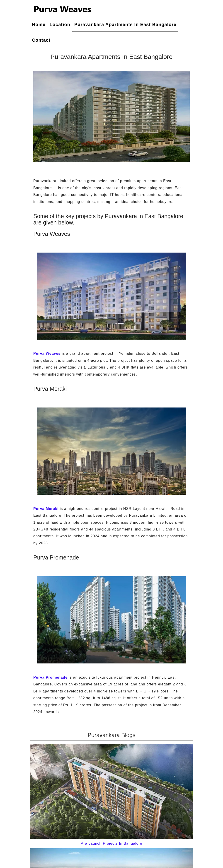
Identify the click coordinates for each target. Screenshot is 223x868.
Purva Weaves (47, 353)
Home (39, 24)
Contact (41, 40)
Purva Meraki (46, 509)
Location (60, 24)
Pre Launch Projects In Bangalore (111, 843)
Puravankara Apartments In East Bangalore (125, 24)
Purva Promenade (50, 677)
